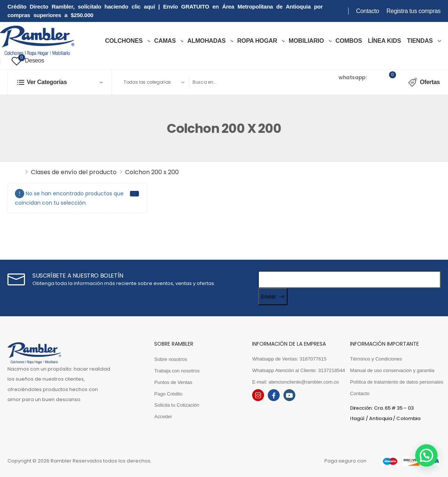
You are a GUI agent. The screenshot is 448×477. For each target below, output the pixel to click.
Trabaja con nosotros (177, 371)
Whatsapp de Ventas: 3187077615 (289, 359)
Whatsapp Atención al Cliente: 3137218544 (297, 370)
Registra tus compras (414, 11)
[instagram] (258, 395)
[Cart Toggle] (388, 82)
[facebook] (274, 395)
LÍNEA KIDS (385, 41)
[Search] (234, 82)
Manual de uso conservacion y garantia (392, 370)
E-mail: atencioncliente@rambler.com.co (296, 382)
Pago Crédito (168, 394)
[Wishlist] (28, 61)
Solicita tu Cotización (177, 405)
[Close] (134, 194)
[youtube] (289, 395)
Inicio (15, 172)
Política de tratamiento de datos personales (395, 382)
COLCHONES (124, 41)
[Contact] (314, 82)
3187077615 (335, 87)
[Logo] (37, 41)
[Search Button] (287, 82)
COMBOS (349, 41)
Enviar (269, 297)
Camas (165, 41)
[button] (426, 455)
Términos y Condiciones (376, 359)
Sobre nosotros (171, 359)
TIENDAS (420, 41)
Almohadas (206, 41)
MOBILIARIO (306, 41)
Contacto (368, 11)
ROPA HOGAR (257, 41)
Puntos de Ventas (173, 382)
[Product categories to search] (154, 82)
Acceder (163, 417)
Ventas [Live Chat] (328, 77)
